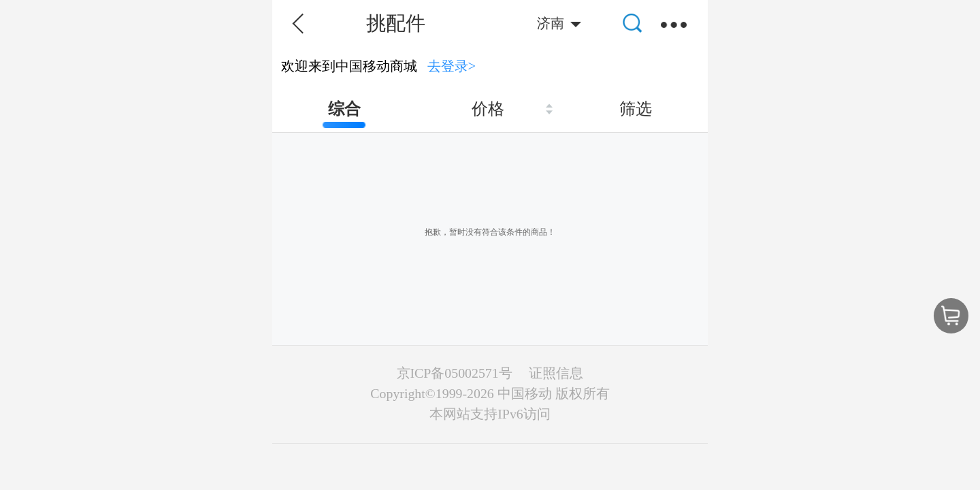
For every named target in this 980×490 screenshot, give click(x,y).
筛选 (636, 109)
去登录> (452, 66)
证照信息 (556, 373)
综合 (344, 109)
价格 (488, 109)
